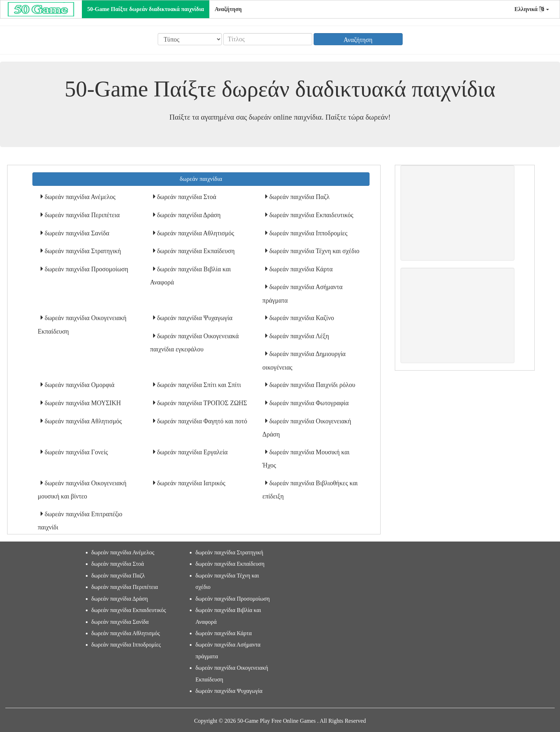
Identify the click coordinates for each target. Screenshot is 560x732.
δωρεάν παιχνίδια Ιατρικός (190, 483)
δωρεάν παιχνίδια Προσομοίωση (86, 269)
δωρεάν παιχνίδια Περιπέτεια (81, 215)
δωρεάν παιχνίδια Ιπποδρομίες (308, 233)
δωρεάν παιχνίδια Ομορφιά (79, 385)
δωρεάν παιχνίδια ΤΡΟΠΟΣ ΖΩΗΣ (202, 403)
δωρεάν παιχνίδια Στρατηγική (82, 251)
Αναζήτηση (228, 9)
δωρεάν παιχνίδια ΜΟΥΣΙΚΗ (82, 403)
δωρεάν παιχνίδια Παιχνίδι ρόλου (312, 385)
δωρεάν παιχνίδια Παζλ (299, 197)
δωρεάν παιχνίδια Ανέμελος (79, 197)
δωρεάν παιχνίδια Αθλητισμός (195, 233)
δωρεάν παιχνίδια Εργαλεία (192, 452)
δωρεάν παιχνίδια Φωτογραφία (308, 403)
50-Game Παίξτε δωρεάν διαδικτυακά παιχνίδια (146, 9)
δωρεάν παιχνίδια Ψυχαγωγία (194, 318)
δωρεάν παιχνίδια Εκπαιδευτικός (310, 215)
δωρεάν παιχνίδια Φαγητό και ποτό (202, 421)
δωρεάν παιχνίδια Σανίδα (76, 233)
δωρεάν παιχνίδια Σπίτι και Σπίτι (198, 385)
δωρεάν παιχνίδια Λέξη (298, 336)
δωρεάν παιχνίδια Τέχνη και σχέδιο (313, 251)
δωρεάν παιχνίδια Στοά (186, 197)
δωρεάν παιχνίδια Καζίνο (301, 318)
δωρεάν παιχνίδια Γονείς (75, 452)
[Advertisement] (457, 213)
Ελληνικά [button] (532, 9)
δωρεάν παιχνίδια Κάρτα (300, 269)
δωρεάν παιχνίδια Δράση (188, 215)
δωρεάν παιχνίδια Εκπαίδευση (195, 251)
